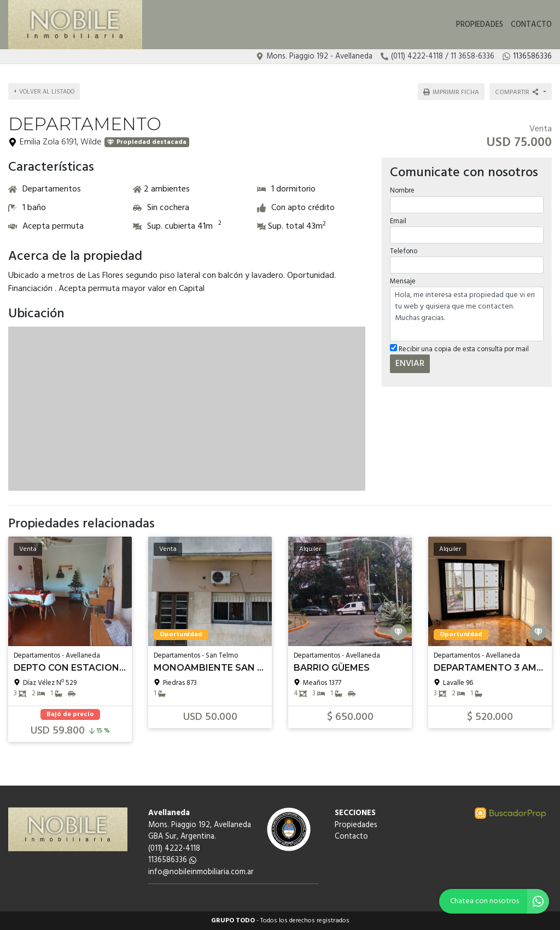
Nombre (402, 191)
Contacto (531, 25)
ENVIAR (410, 364)
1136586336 (172, 860)
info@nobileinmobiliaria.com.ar (201, 872)
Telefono (404, 251)
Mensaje (403, 281)
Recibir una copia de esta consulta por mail (459, 349)
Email (398, 221)
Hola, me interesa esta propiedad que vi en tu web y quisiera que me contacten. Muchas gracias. (467, 314)
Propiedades (480, 25)
